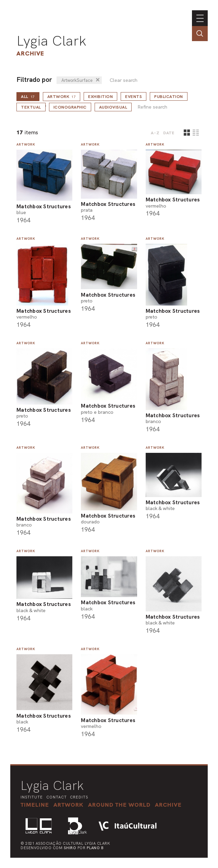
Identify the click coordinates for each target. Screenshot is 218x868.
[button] (119, 805)
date (169, 133)
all (28, 97)
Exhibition (100, 97)
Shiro (70, 848)
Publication (169, 97)
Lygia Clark (51, 41)
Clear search (124, 80)
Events (134, 97)
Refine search (152, 107)
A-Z (155, 133)
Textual (31, 107)
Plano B (95, 848)
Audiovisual (113, 107)
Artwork (62, 97)
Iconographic (70, 107)
